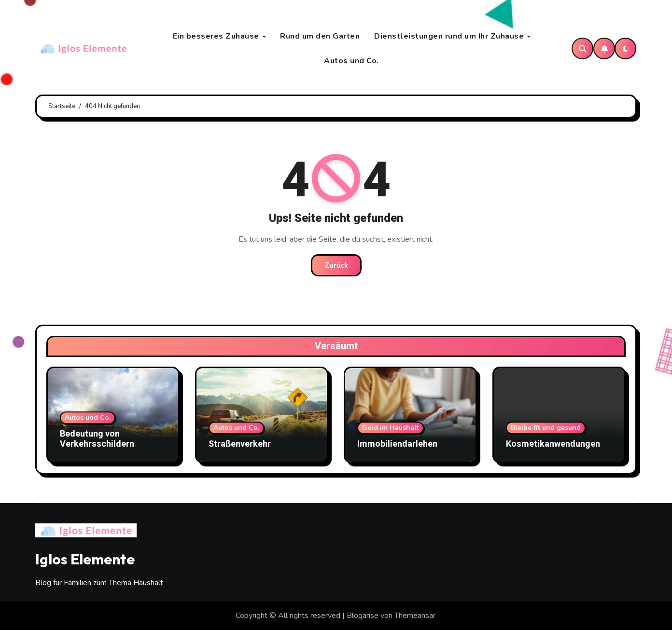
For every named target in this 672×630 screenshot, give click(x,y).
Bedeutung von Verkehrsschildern (97, 439)
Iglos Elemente (85, 559)
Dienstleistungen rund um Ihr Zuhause (450, 36)
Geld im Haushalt (391, 428)
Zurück (336, 265)
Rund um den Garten (320, 36)
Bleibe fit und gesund (546, 428)
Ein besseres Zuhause (217, 36)
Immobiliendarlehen (397, 444)
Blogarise (363, 616)
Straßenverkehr (240, 444)
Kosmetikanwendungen (553, 444)
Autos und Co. (351, 61)
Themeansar (415, 616)
